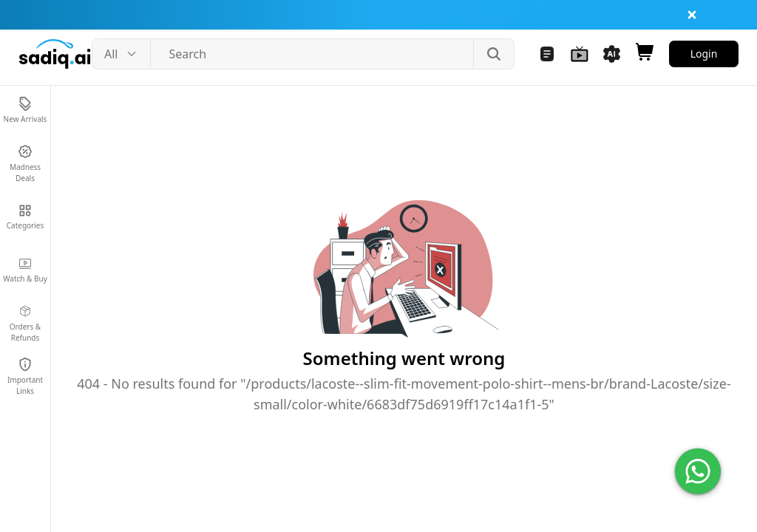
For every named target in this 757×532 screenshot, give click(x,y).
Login (704, 54)
